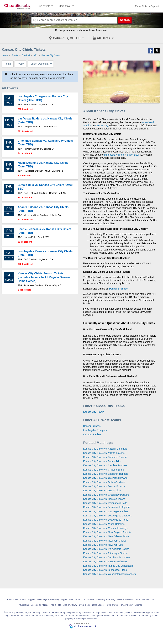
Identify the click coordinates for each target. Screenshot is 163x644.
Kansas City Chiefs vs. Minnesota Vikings (105, 528)
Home (8, 64)
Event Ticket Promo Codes (91, 605)
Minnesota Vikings (114, 155)
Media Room (148, 599)
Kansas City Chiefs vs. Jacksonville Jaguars (107, 507)
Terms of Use (112, 605)
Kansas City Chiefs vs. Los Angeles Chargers (108, 516)
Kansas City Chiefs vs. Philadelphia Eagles (106, 549)
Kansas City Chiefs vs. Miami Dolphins (104, 524)
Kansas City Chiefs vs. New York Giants (105, 541)
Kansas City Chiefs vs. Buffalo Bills (102, 461)
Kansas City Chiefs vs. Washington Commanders (110, 574)
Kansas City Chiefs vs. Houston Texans (104, 499)
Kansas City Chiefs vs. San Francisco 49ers (107, 557)
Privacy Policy (126, 605)
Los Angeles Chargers (95, 430)
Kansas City (102, 125)
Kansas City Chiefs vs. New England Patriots (107, 532)
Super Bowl (133, 155)
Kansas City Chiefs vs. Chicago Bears (104, 470)
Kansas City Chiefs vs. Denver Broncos (104, 486)
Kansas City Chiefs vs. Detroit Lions (102, 490)
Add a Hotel (56, 605)
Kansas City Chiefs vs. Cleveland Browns (105, 478)
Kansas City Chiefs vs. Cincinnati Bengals (106, 474)
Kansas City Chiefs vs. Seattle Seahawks (105, 561)
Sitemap (139, 605)
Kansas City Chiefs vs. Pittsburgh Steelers (106, 553)
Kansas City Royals (94, 412)
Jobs (138, 599)
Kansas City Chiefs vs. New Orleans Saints (106, 536)
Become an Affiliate (40, 605)
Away (21, 64)
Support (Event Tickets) (72, 599)
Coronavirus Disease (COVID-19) (100, 599)
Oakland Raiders (92, 434)
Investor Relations (125, 599)
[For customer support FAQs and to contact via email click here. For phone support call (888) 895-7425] (147, 6)
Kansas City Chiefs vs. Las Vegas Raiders (106, 511)
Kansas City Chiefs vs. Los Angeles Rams (106, 520)
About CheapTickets (16, 599)
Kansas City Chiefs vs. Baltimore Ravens (105, 457)
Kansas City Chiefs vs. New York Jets (103, 545)
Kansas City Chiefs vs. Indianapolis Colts (105, 503)
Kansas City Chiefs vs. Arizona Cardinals (105, 449)
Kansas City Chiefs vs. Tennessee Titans (105, 570)
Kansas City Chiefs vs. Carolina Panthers (105, 465)
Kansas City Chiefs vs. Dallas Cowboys (104, 482)
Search (125, 20)
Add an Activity (70, 605)
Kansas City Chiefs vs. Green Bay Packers (106, 495)
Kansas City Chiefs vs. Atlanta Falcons (104, 453)
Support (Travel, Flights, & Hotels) (43, 599)
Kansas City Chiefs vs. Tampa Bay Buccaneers (108, 566)
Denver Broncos (118, 289)
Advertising (24, 605)
